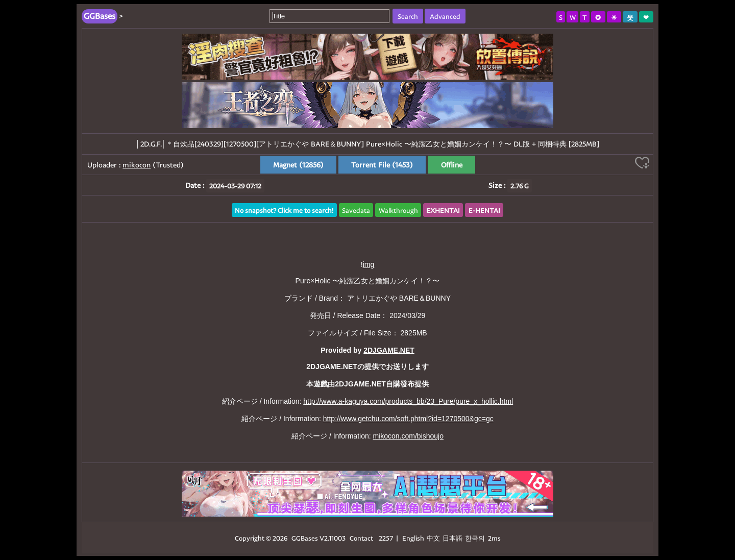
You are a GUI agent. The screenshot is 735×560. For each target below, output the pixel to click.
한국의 (476, 538)
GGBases (305, 538)
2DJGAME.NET (389, 350)
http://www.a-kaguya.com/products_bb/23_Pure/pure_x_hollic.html (408, 401)
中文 (433, 538)
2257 (386, 538)
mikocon (137, 165)
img (369, 264)
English (413, 538)
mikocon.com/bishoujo (408, 436)
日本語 (452, 538)
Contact (361, 538)
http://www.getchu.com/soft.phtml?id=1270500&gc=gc (408, 419)
